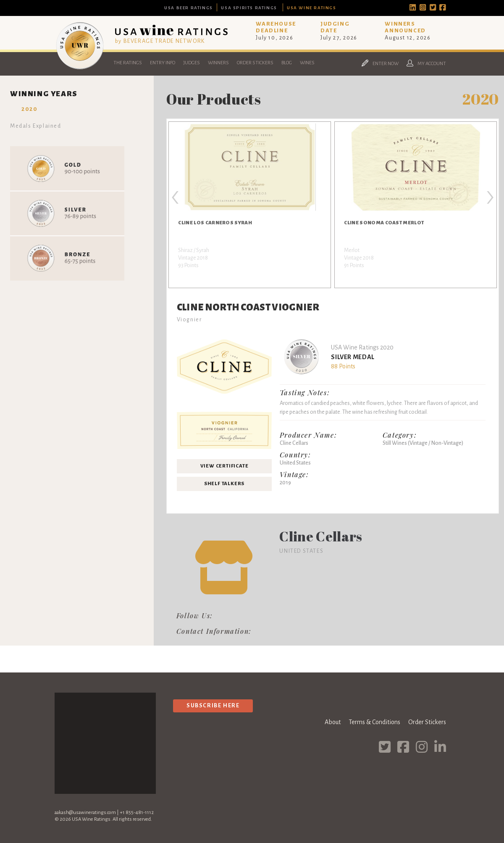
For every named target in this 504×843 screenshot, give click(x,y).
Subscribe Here (213, 705)
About (333, 722)
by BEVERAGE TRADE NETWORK (160, 41)
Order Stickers (255, 63)
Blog (287, 63)
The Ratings (128, 63)
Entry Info (163, 63)
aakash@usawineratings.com (85, 813)
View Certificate (224, 466)
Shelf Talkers (224, 484)
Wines (307, 63)
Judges (192, 63)
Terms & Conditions (374, 722)
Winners (218, 63)
